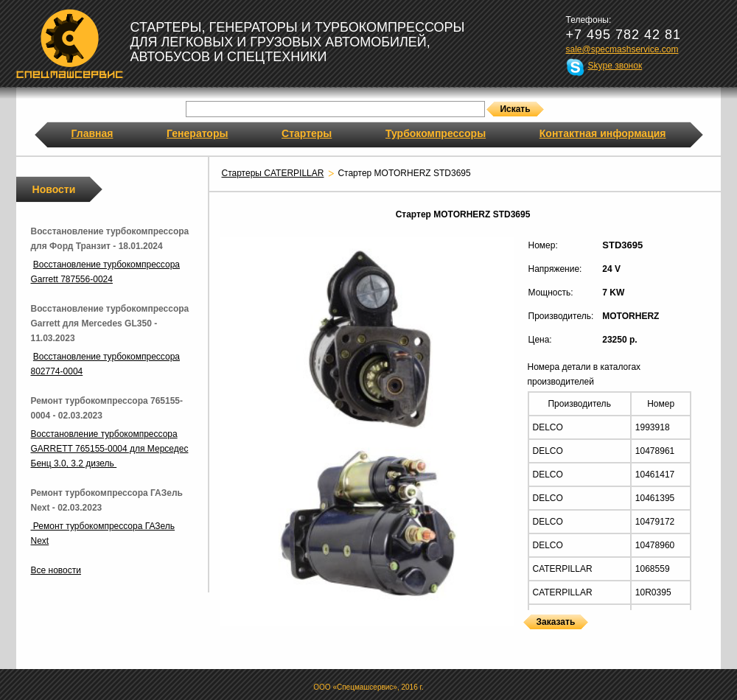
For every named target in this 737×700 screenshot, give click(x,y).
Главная (92, 133)
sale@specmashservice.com (622, 49)
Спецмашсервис (70, 43)
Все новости (56, 570)
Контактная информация (603, 133)
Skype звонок (615, 66)
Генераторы (197, 133)
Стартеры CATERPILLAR (273, 173)
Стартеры (307, 133)
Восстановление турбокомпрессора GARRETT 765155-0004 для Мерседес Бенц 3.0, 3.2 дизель (110, 449)
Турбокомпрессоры (436, 133)
